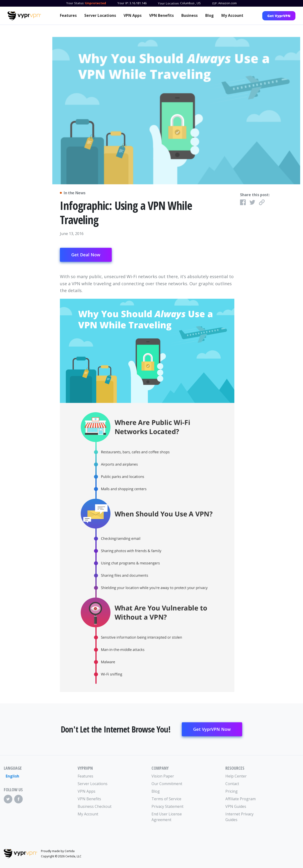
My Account (232, 15)
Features (68, 15)
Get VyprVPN (279, 16)
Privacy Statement (167, 806)
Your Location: (169, 3)
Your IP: (123, 3)
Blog (209, 15)
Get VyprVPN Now (212, 729)
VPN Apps (133, 15)
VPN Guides (236, 806)
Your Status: (75, 3)
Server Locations (100, 15)
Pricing (232, 791)
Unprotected (96, 3)
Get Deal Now (86, 255)
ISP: (215, 3)
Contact (232, 784)
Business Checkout (95, 806)
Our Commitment (167, 784)
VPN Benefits (161, 15)
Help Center (236, 776)
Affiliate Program (241, 799)
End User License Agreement (167, 817)
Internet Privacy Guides (239, 817)
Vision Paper (163, 776)
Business (189, 15)
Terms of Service (166, 799)
